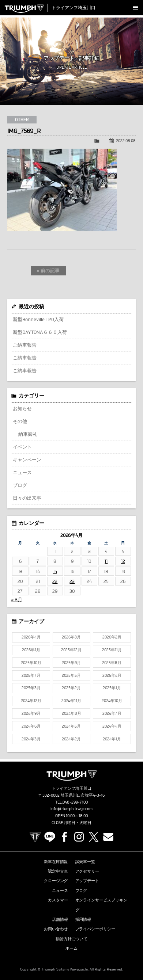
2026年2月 (112, 637)
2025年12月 (71, 650)
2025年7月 (31, 675)
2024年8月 (71, 713)
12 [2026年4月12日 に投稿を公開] (123, 561)
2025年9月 (71, 663)
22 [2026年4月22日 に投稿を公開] (55, 581)
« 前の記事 (48, 270)
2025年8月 (112, 663)
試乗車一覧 (85, 862)
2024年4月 (112, 726)
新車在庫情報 (56, 862)
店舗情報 (60, 919)
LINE (50, 837)
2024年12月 (31, 701)
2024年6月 (31, 726)
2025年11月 (112, 650)
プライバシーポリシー (95, 929)
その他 (20, 421)
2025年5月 (71, 675)
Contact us (108, 837)
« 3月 (17, 599)
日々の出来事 (27, 498)
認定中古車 (58, 871)
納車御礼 (28, 434)
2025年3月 (31, 688)
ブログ (20, 485)
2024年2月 (71, 739)
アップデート (87, 881)
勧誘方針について (72, 939)
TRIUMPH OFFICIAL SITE (35, 837)
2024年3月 (31, 739)
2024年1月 (112, 739)
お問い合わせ (56, 929)
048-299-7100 (75, 802)
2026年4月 (31, 637)
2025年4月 (112, 675)
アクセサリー (87, 871)
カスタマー (58, 900)
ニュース (22, 472)
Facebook (64, 837)
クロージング (56, 881)
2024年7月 (112, 713)
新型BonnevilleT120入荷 (38, 319)
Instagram (79, 837)
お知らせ (22, 408)
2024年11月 (71, 701)
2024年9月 (31, 713)
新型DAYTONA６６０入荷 (40, 332)
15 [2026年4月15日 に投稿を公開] (55, 571)
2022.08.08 (126, 141)
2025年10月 (31, 663)
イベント (22, 447)
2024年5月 (71, 726)
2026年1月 (31, 650)
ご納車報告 (25, 345)
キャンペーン (27, 460)
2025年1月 (112, 688)
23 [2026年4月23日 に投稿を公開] (72, 581)
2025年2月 (71, 688)
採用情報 (83, 919)
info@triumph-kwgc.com (72, 809)
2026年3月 (71, 637)
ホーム (71, 948)
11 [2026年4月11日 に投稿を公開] (106, 561)
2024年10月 (112, 701)
